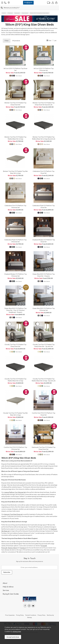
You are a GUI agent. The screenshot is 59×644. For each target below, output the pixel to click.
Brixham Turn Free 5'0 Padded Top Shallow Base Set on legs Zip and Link (44, 138)
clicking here (17, 631)
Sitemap (30, 618)
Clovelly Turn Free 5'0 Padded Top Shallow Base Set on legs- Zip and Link (44, 380)
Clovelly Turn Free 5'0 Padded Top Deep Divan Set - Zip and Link (44, 345)
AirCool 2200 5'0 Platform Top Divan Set (15, 69)
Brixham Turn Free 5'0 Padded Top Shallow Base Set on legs (15, 138)
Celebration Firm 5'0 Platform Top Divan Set (44, 172)
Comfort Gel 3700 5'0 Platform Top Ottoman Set (15, 448)
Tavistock (23, 548)
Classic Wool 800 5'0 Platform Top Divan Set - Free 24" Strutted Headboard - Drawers (15, 310)
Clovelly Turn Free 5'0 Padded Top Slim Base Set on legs (15, 414)
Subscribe (7, 572)
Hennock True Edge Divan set (13, 514)
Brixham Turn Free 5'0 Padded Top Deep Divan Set (15, 104)
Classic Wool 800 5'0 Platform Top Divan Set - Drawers (44, 275)
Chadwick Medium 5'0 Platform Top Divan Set (44, 241)
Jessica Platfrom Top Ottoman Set (15, 492)
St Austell (44, 546)
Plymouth (4, 548)
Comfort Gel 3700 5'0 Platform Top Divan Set (44, 414)
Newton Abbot (12, 548)
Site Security (50, 615)
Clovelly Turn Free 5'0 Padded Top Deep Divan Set (15, 345)
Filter (7, 41)
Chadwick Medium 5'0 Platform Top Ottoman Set (15, 275)
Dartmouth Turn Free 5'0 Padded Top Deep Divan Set (44, 448)
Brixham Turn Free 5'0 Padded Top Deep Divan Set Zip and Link (44, 104)
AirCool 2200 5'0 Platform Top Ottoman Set (44, 69)
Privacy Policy (41, 615)
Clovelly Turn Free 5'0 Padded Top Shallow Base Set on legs (15, 380)
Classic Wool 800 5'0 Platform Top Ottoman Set (44, 309)
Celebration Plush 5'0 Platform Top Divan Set (44, 207)
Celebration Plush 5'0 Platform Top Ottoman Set (15, 241)
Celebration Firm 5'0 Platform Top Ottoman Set (15, 207)
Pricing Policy (20, 615)
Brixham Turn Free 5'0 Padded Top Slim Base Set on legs (15, 172)
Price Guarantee (10, 615)
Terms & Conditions (31, 615)
